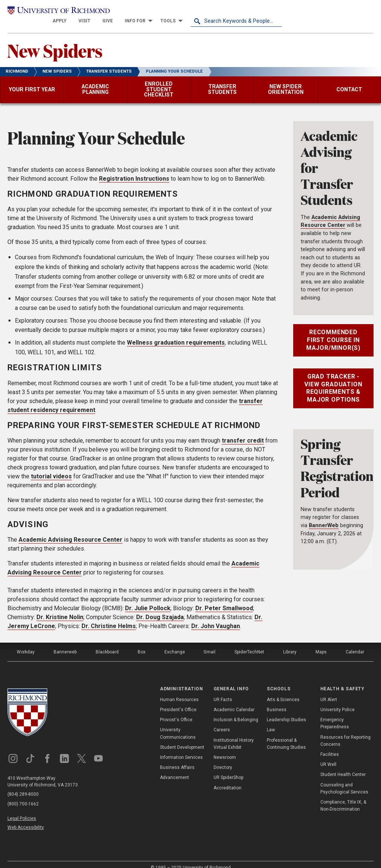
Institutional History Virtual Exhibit (234, 734)
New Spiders (55, 41)
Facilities (330, 745)
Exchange (175, 643)
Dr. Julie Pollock (148, 599)
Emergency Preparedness (335, 714)
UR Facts (223, 691)
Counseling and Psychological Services (344, 779)
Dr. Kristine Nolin (60, 608)
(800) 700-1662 (23, 795)
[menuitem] (151, 12)
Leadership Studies (286, 711)
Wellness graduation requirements (176, 334)
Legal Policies (22, 810)
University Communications (178, 724)
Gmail (209, 643)
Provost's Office (176, 711)
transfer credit (243, 432)
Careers (222, 721)
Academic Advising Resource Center (71, 531)
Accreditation (228, 779)
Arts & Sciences (283, 691)
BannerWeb (324, 517)
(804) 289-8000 (23, 786)
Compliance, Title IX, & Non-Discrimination (343, 797)
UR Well (328, 755)
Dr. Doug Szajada (160, 608)
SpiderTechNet (249, 643)
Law (271, 721)
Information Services (181, 748)
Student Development (182, 738)
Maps (321, 643)
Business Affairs (177, 758)
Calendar (355, 643)
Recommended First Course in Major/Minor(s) (333, 331)
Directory (223, 758)
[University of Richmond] (53, 12)
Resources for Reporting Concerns (345, 731)
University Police (337, 701)
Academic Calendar (234, 701)
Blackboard (107, 643)
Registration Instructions (134, 170)
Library (290, 643)
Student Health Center (343, 766)
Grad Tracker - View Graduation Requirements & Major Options (333, 379)
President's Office (178, 701)
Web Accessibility (26, 818)
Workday (26, 643)
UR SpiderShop (228, 769)
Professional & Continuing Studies (286, 734)
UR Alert (329, 691)
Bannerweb (65, 643)
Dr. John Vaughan (216, 617)
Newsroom (225, 748)
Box (142, 643)
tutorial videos (51, 467)
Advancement (175, 769)
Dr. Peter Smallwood (224, 599)
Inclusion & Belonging (236, 711)
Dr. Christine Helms (109, 617)
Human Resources (179, 691)
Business (277, 701)
